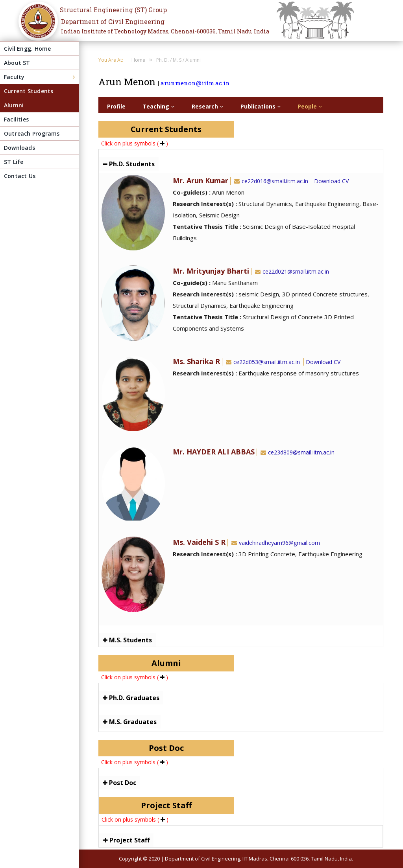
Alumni (14, 105)
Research (207, 106)
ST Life (14, 162)
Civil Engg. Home (27, 49)
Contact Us (20, 176)
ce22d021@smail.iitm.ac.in (291, 271)
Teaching (158, 106)
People (310, 106)
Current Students (29, 91)
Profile (116, 106)
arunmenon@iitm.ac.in (195, 83)
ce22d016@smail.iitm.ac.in (270, 181)
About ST (17, 63)
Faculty (14, 77)
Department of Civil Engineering (113, 21)
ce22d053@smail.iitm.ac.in (262, 362)
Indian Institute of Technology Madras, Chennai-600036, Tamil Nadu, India (165, 31)
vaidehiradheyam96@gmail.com (275, 543)
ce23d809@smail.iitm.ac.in (297, 452)
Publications (261, 106)
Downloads (19, 148)
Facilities (16, 119)
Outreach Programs (32, 133)
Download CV (331, 181)
